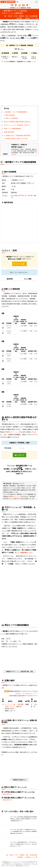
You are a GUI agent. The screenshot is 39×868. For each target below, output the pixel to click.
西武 (27, 16)
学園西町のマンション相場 (13, 432)
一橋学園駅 (19, 18)
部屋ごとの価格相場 (12, 118)
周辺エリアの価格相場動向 (13, 129)
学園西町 (21, 16)
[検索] (3, 2)
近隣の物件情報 (9, 132)
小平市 (15, 16)
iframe (19, 84)
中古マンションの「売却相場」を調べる (17, 125)
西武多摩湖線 (34, 16)
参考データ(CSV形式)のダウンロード (26, 694)
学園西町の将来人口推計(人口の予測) (17, 139)
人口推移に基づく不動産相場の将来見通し (18, 135)
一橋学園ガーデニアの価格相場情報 (16, 112)
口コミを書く (20, 264)
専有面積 (8, 448)
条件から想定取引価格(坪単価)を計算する (17, 122)
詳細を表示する (7, 794)
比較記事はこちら (26, 552)
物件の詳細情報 (10, 115)
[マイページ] (17, 2)
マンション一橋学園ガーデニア (10, 705)
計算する (20, 455)
